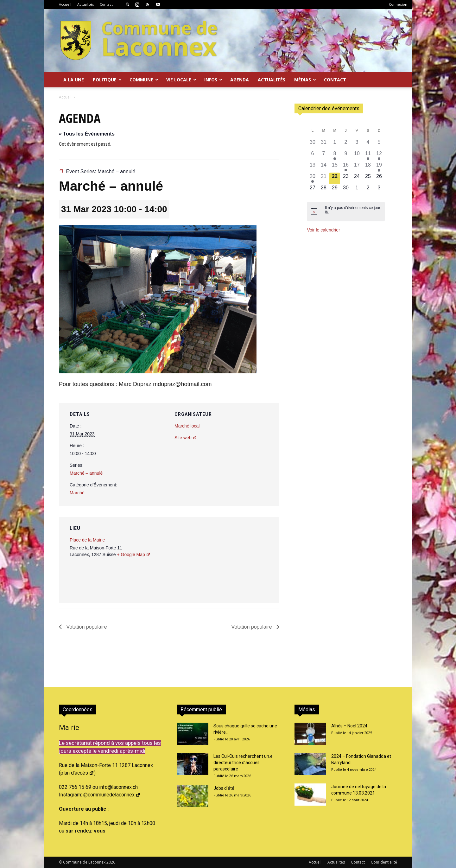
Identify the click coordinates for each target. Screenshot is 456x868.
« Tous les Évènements (87, 134)
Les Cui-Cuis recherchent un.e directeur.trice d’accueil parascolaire (243, 763)
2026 (111, 862)
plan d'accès (77, 773)
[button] (128, 4)
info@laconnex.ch (118, 787)
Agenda (240, 80)
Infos (213, 80)
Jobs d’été (224, 788)
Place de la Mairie (87, 540)
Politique (107, 80)
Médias (305, 80)
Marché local (187, 426)
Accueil (65, 4)
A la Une (74, 80)
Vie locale (181, 80)
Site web (186, 438)
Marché (77, 493)
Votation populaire (86, 627)
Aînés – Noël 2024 (349, 726)
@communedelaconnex (112, 795)
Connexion (398, 4)
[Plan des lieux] (241, 560)
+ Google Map (133, 554)
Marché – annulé (86, 473)
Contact (106, 4)
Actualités (85, 4)
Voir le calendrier (324, 230)
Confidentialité (384, 862)
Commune (144, 80)
